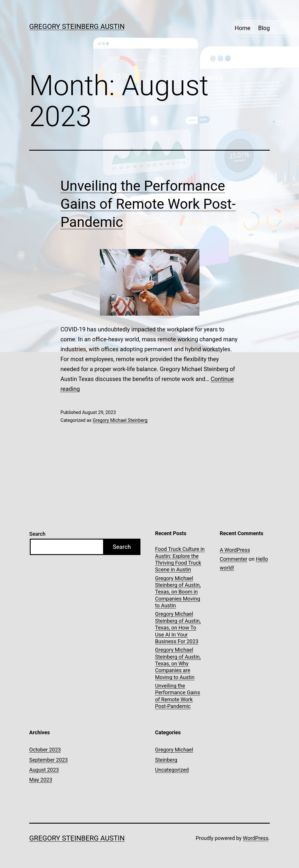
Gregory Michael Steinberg (120, 420)
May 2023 (41, 780)
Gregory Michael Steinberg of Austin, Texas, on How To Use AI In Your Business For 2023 (178, 628)
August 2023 (44, 770)
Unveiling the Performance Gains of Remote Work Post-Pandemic (148, 204)
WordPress (256, 838)
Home (243, 28)
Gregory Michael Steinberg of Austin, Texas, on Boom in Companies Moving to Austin (178, 592)
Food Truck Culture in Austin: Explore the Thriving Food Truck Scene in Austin (180, 559)
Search (37, 534)
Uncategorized (172, 770)
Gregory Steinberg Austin (77, 27)
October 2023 (45, 750)
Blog (264, 28)
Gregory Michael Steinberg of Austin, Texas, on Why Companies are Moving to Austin (178, 663)
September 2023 (48, 760)
